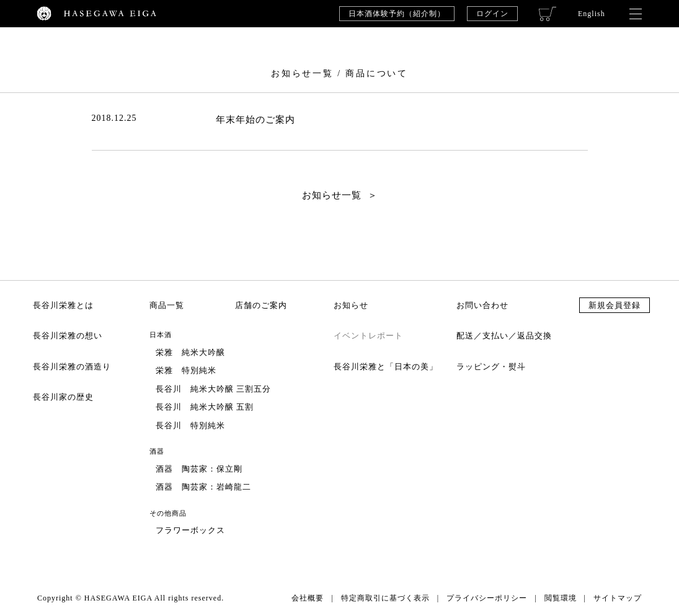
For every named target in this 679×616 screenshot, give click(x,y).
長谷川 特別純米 (190, 425)
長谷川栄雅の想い (68, 336)
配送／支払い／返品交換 (504, 336)
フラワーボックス (190, 530)
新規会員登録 (615, 305)
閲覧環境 (561, 598)
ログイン (492, 14)
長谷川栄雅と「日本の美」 (386, 367)
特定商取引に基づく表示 (385, 598)
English (592, 14)
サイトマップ (618, 598)
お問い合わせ (482, 305)
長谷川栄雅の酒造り (72, 367)
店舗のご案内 (261, 305)
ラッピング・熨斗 (491, 367)
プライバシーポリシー (487, 598)
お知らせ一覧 (332, 195)
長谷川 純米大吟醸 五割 (205, 407)
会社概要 (308, 598)
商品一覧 (167, 305)
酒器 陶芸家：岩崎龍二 (203, 487)
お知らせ (351, 305)
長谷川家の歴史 (63, 397)
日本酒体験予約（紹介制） (397, 14)
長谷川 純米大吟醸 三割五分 (213, 389)
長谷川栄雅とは (63, 305)
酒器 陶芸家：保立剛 (199, 469)
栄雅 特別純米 (186, 370)
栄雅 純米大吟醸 (190, 352)
